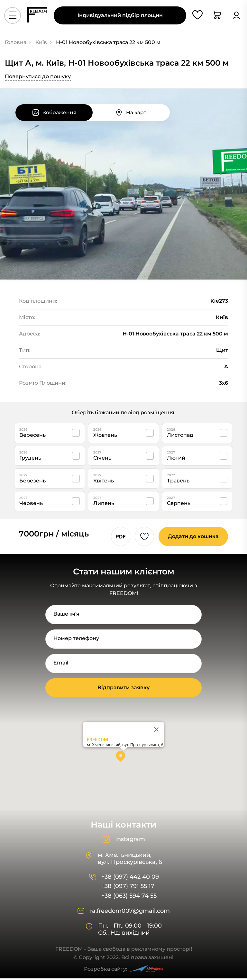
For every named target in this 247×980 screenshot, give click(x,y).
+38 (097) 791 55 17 (128, 888)
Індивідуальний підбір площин (120, 17)
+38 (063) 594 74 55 (129, 898)
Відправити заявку (123, 689)
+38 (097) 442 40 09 (130, 879)
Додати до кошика (192, 538)
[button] (123, 760)
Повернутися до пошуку (38, 76)
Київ (41, 42)
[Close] (156, 731)
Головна (16, 42)
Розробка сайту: (123, 971)
